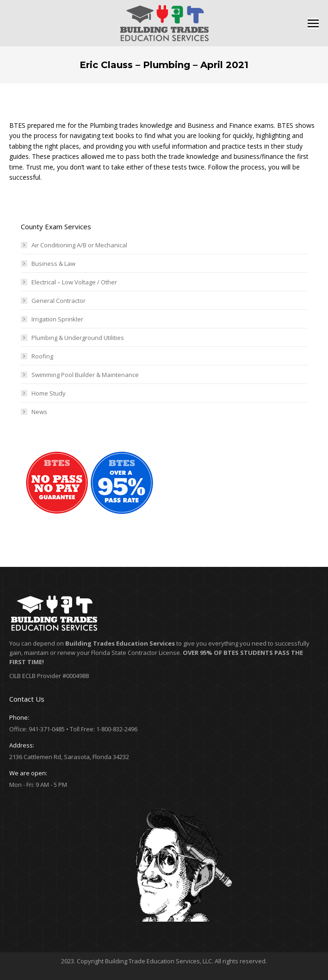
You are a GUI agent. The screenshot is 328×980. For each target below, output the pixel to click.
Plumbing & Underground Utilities (78, 338)
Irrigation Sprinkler (57, 319)
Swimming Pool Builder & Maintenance (85, 375)
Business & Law (53, 264)
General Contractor (59, 301)
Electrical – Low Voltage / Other (74, 282)
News (39, 412)
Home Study (49, 393)
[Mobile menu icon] (313, 23)
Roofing (42, 356)
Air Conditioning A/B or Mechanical (79, 245)
